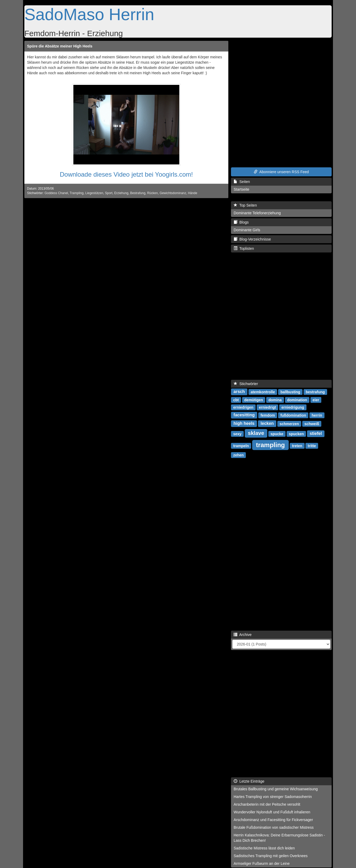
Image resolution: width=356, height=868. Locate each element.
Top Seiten (245, 205)
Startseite (241, 189)
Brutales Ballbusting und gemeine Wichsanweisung (276, 789)
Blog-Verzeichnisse (252, 239)
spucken (296, 434)
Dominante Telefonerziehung (257, 213)
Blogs (241, 222)
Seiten (242, 182)
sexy (237, 434)
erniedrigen (243, 407)
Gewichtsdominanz (173, 193)
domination (297, 400)
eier (316, 400)
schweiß (312, 424)
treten (297, 446)
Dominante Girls (247, 230)
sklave (256, 433)
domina (275, 400)
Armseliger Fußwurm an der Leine (262, 863)
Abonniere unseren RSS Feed (281, 172)
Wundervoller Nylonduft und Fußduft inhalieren (272, 812)
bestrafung (315, 392)
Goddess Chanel (56, 193)
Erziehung (121, 193)
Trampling (77, 193)
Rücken (152, 193)
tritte (312, 446)
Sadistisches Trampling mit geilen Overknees (271, 856)
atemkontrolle (263, 392)
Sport (109, 193)
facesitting (244, 415)
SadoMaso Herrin (89, 14)
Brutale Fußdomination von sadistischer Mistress (274, 827)
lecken (267, 423)
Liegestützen (94, 193)
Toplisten (244, 248)
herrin (317, 415)
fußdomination (293, 415)
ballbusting (290, 392)
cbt (236, 400)
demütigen (254, 400)
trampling (270, 445)
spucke (277, 434)
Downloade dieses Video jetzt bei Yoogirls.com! (126, 174)
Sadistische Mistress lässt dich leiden (264, 848)
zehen (238, 455)
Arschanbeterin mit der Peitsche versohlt (267, 804)
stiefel (316, 433)
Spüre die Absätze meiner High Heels (60, 46)
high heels (244, 423)
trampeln (241, 446)
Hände (192, 193)
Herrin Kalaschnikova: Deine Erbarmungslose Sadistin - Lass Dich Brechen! (279, 838)
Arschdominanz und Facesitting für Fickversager (273, 820)
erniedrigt (267, 407)
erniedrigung (293, 407)
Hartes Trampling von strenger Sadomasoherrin (273, 797)
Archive (243, 635)
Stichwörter (246, 384)
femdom (268, 415)
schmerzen (289, 424)
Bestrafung (138, 193)
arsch (239, 392)
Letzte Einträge (249, 781)
